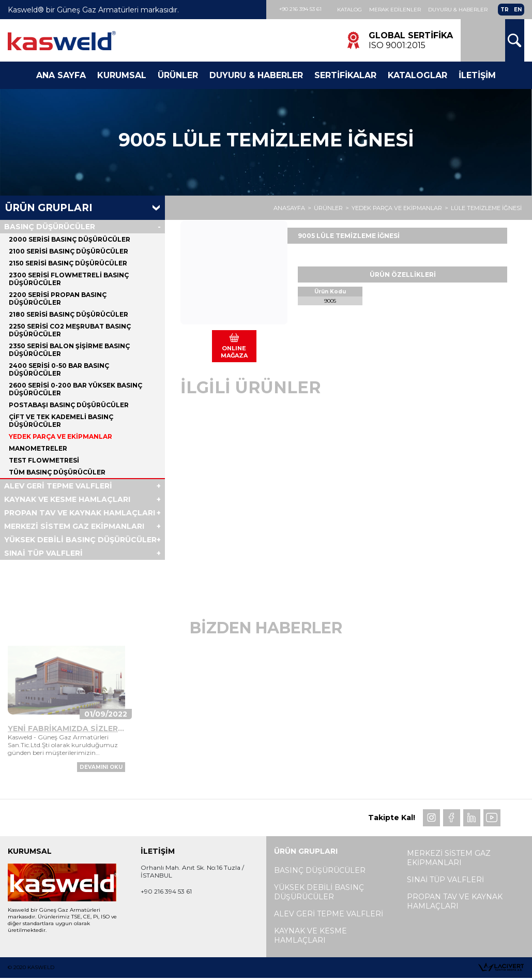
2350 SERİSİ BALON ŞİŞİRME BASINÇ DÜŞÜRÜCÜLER (69, 350)
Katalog (349, 10)
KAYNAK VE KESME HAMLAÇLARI (67, 499)
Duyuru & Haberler (458, 10)
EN (518, 10)
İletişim (477, 75)
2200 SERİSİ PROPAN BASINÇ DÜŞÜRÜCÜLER (58, 299)
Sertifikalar (345, 75)
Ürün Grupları (49, 208)
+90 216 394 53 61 (300, 9)
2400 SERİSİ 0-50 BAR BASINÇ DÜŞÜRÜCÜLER (59, 369)
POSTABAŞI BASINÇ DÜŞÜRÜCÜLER (69, 405)
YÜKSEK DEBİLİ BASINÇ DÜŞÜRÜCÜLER (80, 540)
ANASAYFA (289, 208)
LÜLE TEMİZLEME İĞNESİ (486, 208)
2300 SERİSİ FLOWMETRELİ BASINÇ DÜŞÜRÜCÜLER (69, 279)
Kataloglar (417, 75)
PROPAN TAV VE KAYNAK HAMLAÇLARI (80, 513)
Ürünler (178, 75)
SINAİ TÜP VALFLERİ (43, 553)
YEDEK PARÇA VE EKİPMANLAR (397, 208)
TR (505, 10)
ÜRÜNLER (328, 208)
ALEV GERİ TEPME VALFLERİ (58, 486)
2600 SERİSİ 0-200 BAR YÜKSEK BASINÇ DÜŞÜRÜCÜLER (75, 389)
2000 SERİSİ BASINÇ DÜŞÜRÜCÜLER (70, 239)
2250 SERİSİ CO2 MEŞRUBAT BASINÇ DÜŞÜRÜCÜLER (70, 330)
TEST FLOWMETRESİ (44, 460)
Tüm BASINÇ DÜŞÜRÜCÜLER (57, 472)
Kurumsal (122, 75)
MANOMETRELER (38, 448)
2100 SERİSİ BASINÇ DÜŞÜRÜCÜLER (69, 251)
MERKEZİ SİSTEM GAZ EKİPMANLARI (74, 526)
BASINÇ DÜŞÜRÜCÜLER (50, 227)
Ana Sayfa (61, 75)
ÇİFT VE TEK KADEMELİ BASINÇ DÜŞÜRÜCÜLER (61, 421)
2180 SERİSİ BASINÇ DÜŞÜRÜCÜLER (69, 314)
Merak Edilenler (395, 10)
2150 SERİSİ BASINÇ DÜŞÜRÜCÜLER (68, 263)
